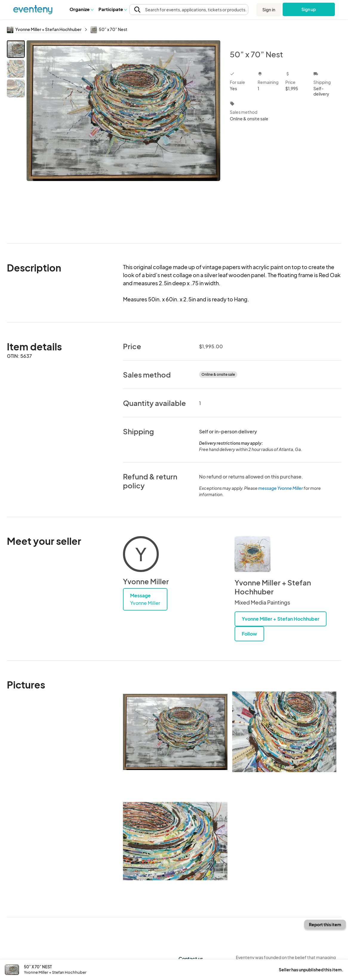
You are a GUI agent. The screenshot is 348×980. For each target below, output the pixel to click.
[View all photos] (123, 137)
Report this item (325, 924)
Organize (81, 9)
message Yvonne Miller (281, 488)
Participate (113, 9)
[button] (81, 9)
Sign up (309, 9)
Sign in (269, 10)
